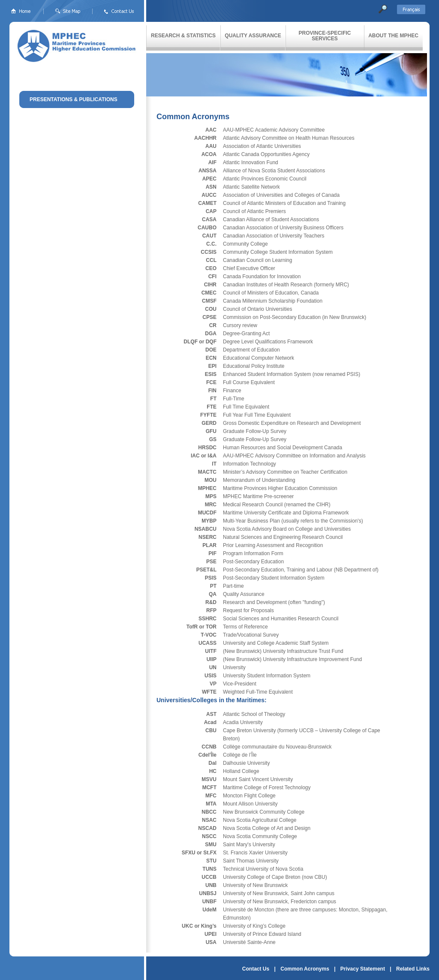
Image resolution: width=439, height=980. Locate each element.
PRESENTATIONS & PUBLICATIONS (74, 99)
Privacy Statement (363, 969)
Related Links (413, 969)
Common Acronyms (305, 969)
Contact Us (256, 969)
